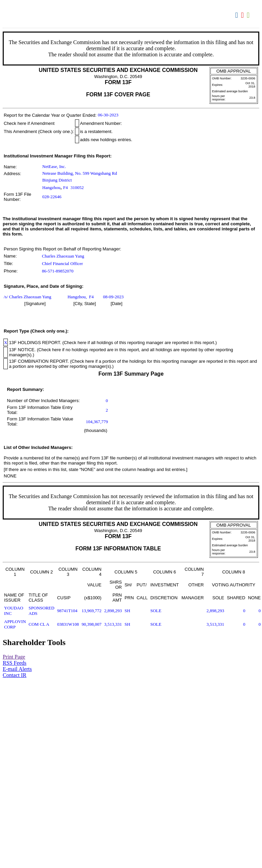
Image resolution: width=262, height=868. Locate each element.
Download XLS (249, 15)
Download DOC (237, 15)
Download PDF (243, 15)
